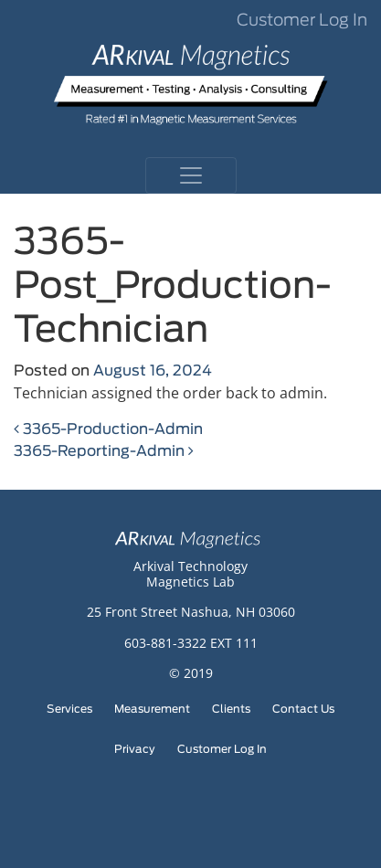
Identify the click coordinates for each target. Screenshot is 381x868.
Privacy (135, 749)
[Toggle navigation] (191, 175)
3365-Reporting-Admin (104, 451)
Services (69, 709)
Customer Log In (302, 21)
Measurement (152, 709)
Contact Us (303, 709)
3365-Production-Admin (108, 429)
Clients (231, 709)
